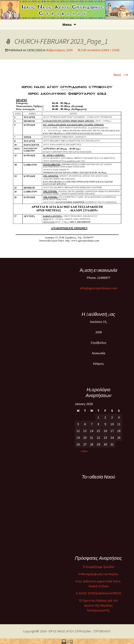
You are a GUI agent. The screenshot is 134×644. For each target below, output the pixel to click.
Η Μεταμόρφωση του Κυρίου (98, 574)
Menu (67, 24)
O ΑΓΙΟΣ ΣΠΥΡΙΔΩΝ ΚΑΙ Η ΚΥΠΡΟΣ (99, 593)
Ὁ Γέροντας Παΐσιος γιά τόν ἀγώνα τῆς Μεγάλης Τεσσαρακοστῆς (98, 605)
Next (121, 75)
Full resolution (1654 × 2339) (100, 50)
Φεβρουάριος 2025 (59, 50)
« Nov (84, 451)
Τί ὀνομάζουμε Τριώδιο (98, 567)
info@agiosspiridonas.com (99, 288)
